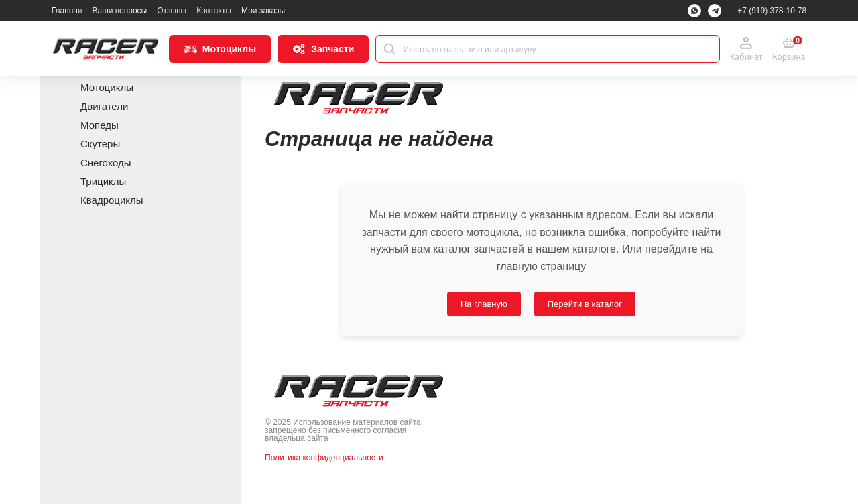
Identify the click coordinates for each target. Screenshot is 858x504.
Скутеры (100, 144)
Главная (67, 11)
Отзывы (172, 11)
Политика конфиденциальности (324, 458)
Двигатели (104, 106)
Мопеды (100, 125)
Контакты (214, 11)
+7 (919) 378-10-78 (772, 11)
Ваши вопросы (119, 11)
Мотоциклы (107, 87)
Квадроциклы (112, 200)
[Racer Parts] (105, 49)
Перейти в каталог (585, 304)
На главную (484, 304)
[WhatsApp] (694, 11)
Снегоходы (106, 163)
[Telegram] (715, 11)
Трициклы (103, 181)
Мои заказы (263, 11)
